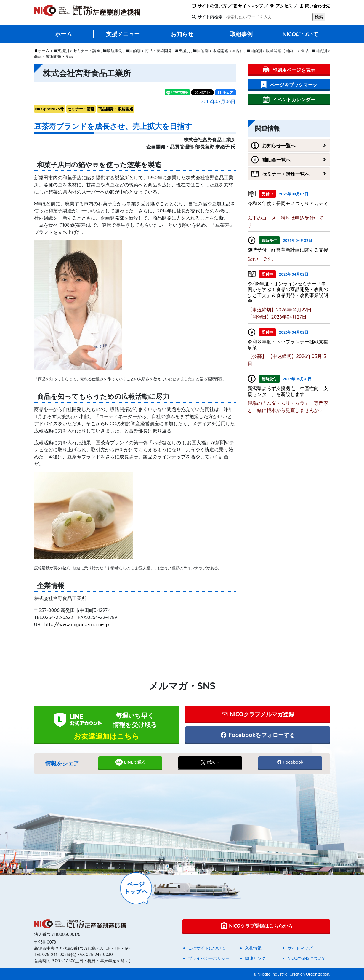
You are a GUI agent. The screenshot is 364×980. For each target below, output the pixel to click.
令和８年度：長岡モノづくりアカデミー (288, 206)
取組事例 (241, 34)
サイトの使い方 (209, 6)
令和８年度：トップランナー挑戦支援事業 (288, 344)
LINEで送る (130, 762)
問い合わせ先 (314, 6)
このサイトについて (207, 948)
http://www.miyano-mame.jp (77, 624)
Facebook (290, 762)
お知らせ (182, 34)
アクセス (281, 6)
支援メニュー (123, 34)
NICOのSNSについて (307, 958)
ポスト (210, 762)
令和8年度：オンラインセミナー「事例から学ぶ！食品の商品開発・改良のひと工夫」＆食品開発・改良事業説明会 (288, 292)
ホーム (64, 34)
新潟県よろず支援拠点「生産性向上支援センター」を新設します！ (288, 391)
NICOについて (301, 34)
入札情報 (253, 948)
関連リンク (255, 958)
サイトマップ (247, 6)
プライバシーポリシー (209, 958)
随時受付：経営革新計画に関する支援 (288, 250)
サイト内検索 (210, 17)
